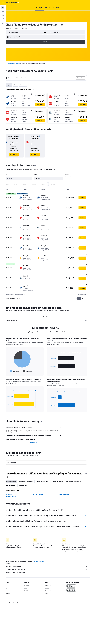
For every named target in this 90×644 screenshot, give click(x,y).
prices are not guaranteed (43, 554)
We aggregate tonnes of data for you (49, 562)
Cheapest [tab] (13, 85)
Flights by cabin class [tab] (48, 470)
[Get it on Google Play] (72, 579)
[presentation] (70, 25)
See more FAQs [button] (36, 431)
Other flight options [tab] (63, 470)
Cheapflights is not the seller (49, 559)
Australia (23, 63)
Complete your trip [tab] (16, 470)
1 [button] (79, 287)
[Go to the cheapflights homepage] (13, 3)
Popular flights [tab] (46, 474)
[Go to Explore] (3, 19)
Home (10, 63)
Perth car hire (13, 483)
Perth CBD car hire (66, 483)
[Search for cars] (3, 15)
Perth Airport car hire (41, 483)
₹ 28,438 (63, 25)
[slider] (88, 179)
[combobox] (31, 28)
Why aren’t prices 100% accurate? (49, 565)
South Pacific (16, 63)
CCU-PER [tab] (48, 305)
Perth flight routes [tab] (34, 474)
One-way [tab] (28, 85)
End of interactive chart (11, 360)
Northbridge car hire (15, 485)
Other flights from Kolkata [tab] (18, 474)
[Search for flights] (3, 8)
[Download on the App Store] (72, 583)
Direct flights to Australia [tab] (31, 470)
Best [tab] (21, 85)
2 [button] (82, 287)
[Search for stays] (3, 11)
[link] (18, 155)
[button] (3, 3)
